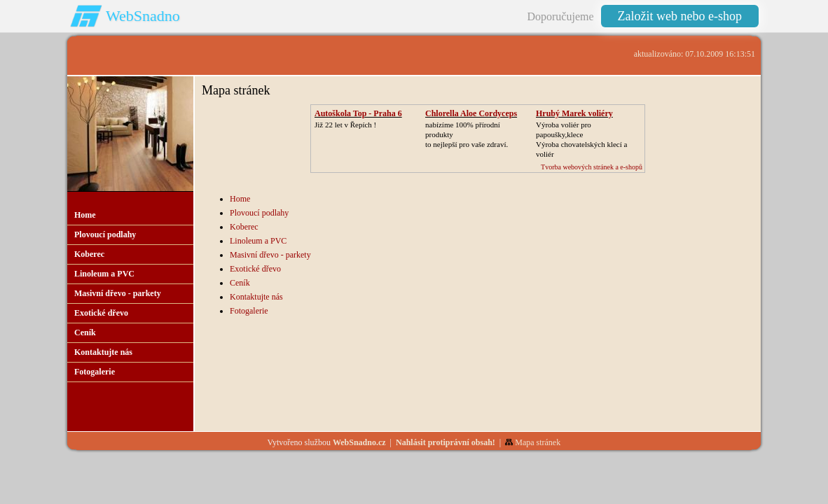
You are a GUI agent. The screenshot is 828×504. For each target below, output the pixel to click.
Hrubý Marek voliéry (574, 113)
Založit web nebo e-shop (680, 16)
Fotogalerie (249, 311)
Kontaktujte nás (256, 297)
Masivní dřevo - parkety (270, 255)
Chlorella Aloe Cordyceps (471, 113)
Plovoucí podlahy (259, 213)
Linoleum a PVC (258, 241)
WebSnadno (143, 16)
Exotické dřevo (255, 269)
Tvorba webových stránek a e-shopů (592, 167)
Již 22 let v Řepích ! (345, 125)
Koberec (244, 227)
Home (240, 199)
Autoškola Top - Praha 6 (358, 113)
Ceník (240, 283)
